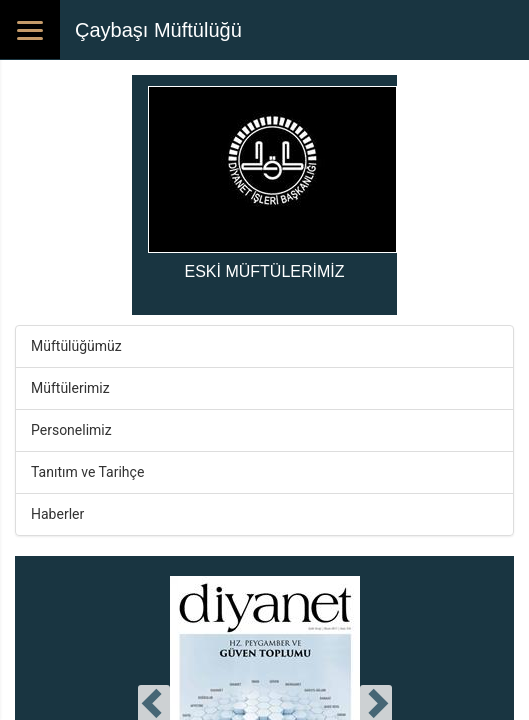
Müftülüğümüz (76, 346)
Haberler (57, 514)
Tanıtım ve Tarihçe (87, 472)
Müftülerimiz (70, 388)
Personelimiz (71, 430)
